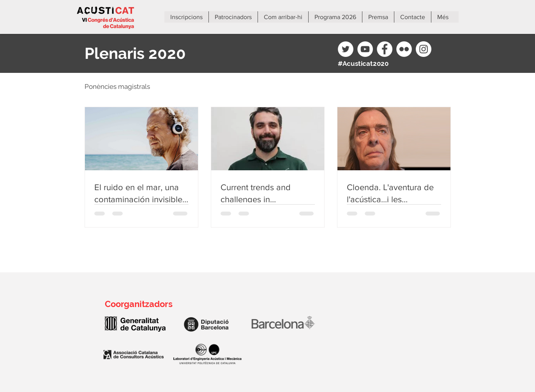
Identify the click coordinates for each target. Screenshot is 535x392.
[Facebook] (385, 49)
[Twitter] (346, 49)
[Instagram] (424, 49)
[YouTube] (365, 49)
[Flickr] (404, 49)
